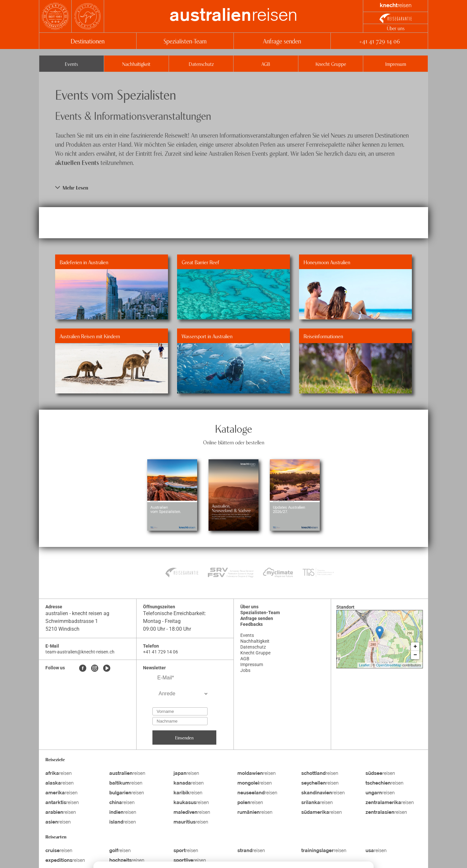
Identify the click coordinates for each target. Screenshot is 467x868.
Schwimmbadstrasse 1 (72, 621)
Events (71, 64)
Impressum (396, 64)
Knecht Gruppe (331, 64)
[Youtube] (107, 669)
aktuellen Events (77, 162)
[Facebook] (83, 669)
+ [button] (415, 647)
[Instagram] (95, 669)
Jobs (245, 670)
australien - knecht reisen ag (77, 613)
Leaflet (364, 665)
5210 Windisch (62, 629)
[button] (233, 187)
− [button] (415, 655)
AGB (266, 64)
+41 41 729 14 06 (379, 41)
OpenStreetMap (389, 665)
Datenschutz (201, 64)
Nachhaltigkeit (136, 64)
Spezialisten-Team (185, 41)
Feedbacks (251, 624)
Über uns (396, 28)
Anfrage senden (282, 41)
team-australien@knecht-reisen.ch (80, 652)
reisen (233, 16)
